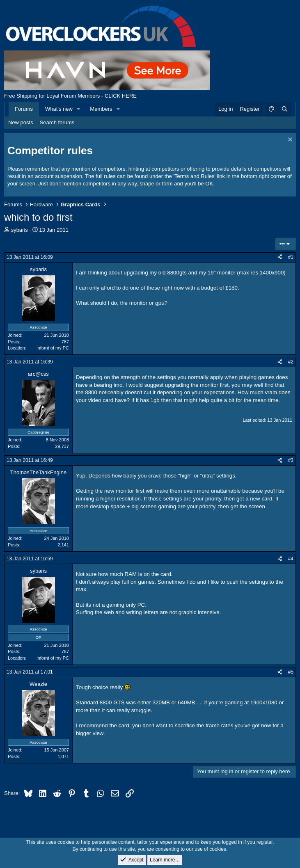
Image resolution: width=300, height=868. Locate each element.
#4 (291, 559)
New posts (21, 122)
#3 (291, 460)
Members (101, 109)
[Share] (280, 257)
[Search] (284, 109)
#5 (291, 672)
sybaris (19, 230)
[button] (79, 109)
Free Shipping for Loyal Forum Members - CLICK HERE (70, 96)
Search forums (57, 122)
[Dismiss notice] (289, 140)
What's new (59, 109)
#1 (291, 257)
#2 (291, 362)
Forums (24, 109)
